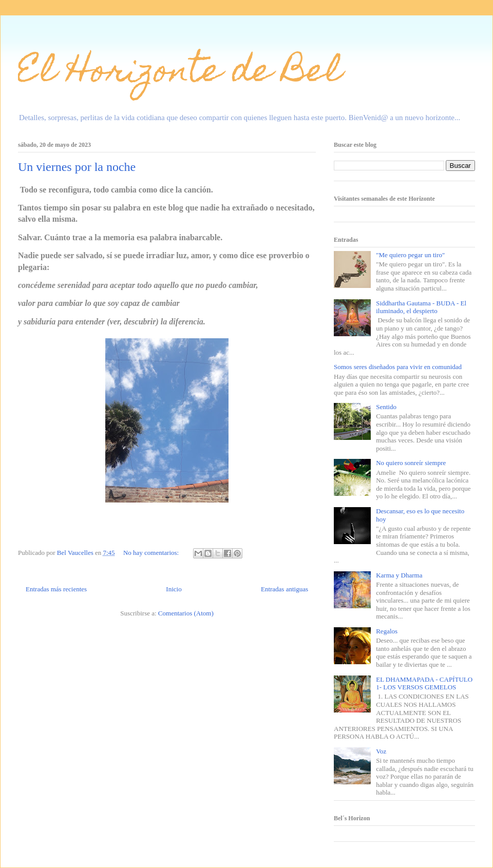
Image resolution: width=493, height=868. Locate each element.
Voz (381, 751)
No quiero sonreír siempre (411, 463)
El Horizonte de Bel (180, 74)
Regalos (387, 631)
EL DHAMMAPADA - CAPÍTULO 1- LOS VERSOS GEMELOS (424, 683)
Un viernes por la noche (77, 167)
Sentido (386, 407)
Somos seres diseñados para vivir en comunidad (398, 367)
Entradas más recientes (56, 589)
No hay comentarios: (152, 553)
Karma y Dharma (399, 575)
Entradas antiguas (285, 589)
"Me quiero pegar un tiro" (410, 255)
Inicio (174, 589)
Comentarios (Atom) (186, 613)
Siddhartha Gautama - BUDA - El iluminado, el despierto (421, 307)
